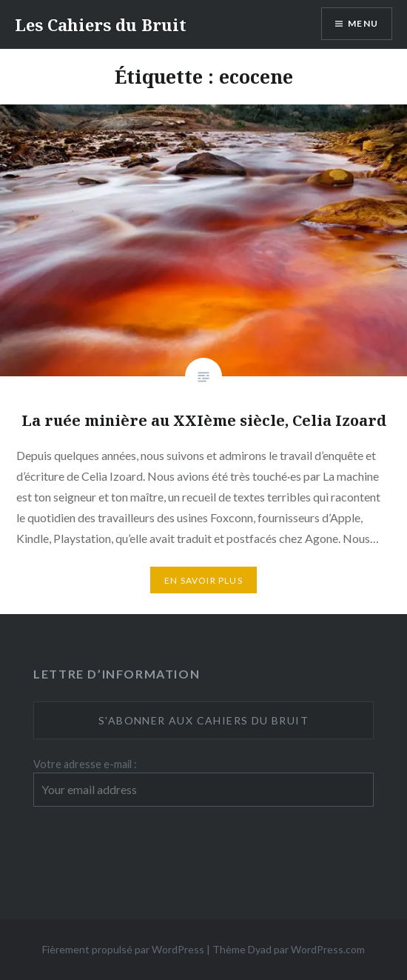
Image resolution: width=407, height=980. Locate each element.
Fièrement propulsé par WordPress (123, 949)
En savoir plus (203, 580)
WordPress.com (328, 949)
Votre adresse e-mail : (85, 764)
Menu (363, 23)
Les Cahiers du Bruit (101, 24)
